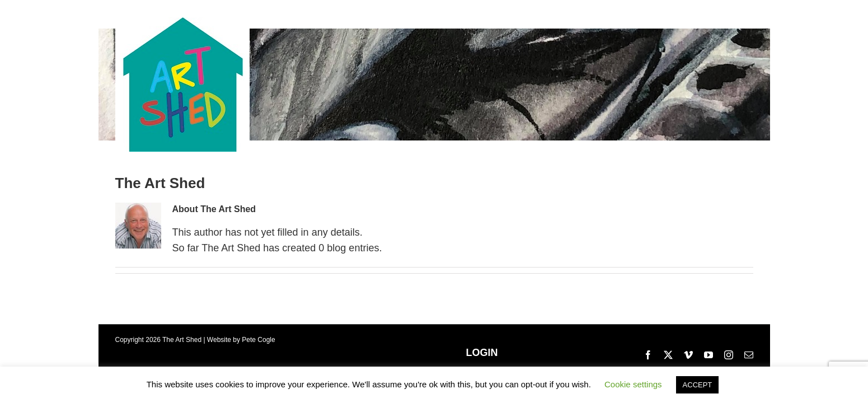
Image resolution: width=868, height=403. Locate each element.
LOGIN (482, 353)
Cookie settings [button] (633, 384)
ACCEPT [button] (698, 385)
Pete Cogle (258, 340)
